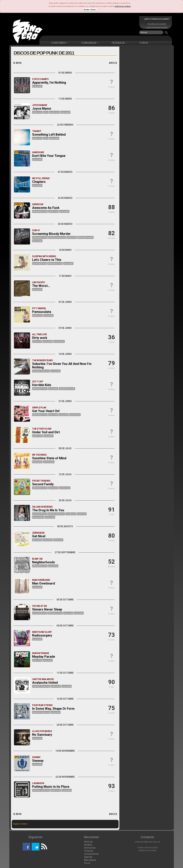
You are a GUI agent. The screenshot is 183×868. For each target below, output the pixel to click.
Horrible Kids (42, 385)
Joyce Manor (42, 109)
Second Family (43, 484)
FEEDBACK (119, 43)
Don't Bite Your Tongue (49, 156)
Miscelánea (90, 860)
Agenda (88, 857)
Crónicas (89, 851)
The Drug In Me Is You (48, 510)
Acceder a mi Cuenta (157, 24)
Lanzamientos (92, 854)
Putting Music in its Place (51, 787)
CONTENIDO (60, 43)
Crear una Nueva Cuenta (157, 27)
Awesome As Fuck (46, 208)
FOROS (144, 43)
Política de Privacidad (148, 848)
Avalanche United (45, 683)
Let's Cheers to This (47, 260)
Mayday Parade (44, 657)
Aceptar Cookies (90, 10)
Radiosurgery (42, 635)
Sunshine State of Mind (49, 458)
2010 (17, 63)
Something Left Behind (49, 135)
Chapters (39, 182)
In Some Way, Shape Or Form (53, 709)
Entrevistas (90, 848)
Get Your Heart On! (46, 411)
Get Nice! (39, 536)
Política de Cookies (147, 850)
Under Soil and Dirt (46, 432)
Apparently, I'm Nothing (49, 83)
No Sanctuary (42, 735)
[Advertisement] (91, 26)
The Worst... (41, 286)
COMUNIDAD (90, 43)
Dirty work (40, 338)
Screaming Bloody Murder (51, 234)
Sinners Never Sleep (47, 609)
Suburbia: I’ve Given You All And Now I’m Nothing (62, 366)
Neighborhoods (44, 562)
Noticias (88, 842)
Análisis (88, 845)
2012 (113, 63)
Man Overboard (44, 583)
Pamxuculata (42, 312)
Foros (87, 863)
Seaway (38, 761)
